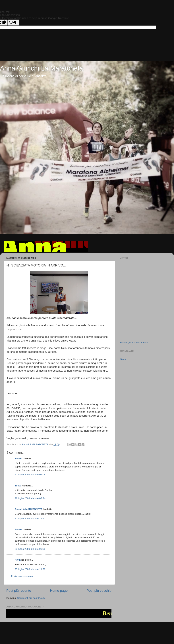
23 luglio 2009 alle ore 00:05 (30, 549)
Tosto (18, 486)
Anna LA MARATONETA (28, 509)
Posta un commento (22, 576)
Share (123, 359)
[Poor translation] (13, 23)
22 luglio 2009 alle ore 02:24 (30, 498)
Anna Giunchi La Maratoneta (42, 68)
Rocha (18, 458)
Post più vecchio (99, 591)
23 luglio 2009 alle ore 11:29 (30, 569)
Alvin (18, 560)
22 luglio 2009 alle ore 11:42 (30, 519)
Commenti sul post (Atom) (31, 598)
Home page (59, 591)
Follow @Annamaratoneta (134, 343)
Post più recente (19, 591)
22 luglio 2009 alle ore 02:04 (30, 475)
